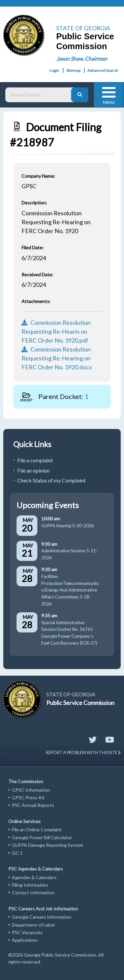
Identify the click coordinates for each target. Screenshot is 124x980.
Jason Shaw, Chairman (82, 59)
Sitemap (73, 70)
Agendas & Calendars (34, 877)
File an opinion (33, 470)
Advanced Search (103, 70)
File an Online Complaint (37, 829)
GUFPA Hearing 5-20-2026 (68, 526)
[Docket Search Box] (40, 95)
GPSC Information (31, 790)
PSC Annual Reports (33, 805)
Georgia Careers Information (42, 917)
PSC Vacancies (27, 932)
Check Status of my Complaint (51, 480)
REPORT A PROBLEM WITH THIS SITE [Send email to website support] (83, 752)
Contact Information (33, 892)
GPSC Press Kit (28, 797)
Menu (109, 102)
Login (54, 70)
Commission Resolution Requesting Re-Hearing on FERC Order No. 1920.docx (57, 358)
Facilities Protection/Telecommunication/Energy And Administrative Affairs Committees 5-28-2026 (70, 590)
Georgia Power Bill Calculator (42, 837)
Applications (25, 940)
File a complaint (35, 460)
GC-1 (17, 853)
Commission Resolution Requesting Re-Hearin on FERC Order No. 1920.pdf (56, 331)
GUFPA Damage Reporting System (48, 845)
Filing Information (30, 885)
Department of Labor (34, 925)
